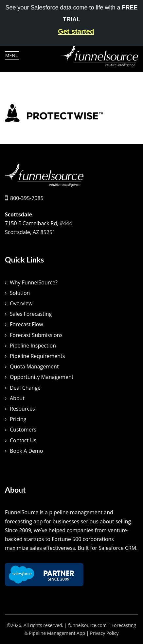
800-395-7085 (27, 198)
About (17, 398)
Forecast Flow (27, 324)
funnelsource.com (87, 625)
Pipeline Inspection (33, 346)
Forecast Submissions (36, 335)
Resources (22, 409)
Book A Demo (26, 451)
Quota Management (34, 366)
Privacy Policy (104, 633)
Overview (21, 303)
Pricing (18, 419)
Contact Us (23, 440)
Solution (20, 293)
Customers (23, 430)
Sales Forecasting (31, 314)
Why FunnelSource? (34, 282)
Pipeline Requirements (37, 356)
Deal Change (25, 388)
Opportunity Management (42, 377)
